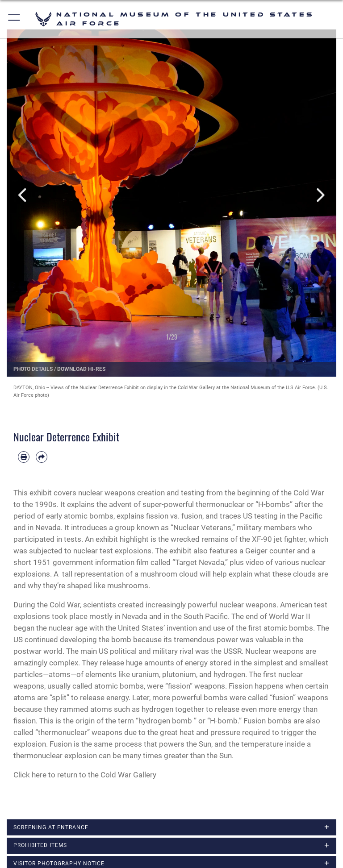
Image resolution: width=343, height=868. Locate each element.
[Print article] (24, 457)
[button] (15, 19)
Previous (23, 195)
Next (320, 195)
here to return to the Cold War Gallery (94, 775)
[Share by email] (42, 457)
